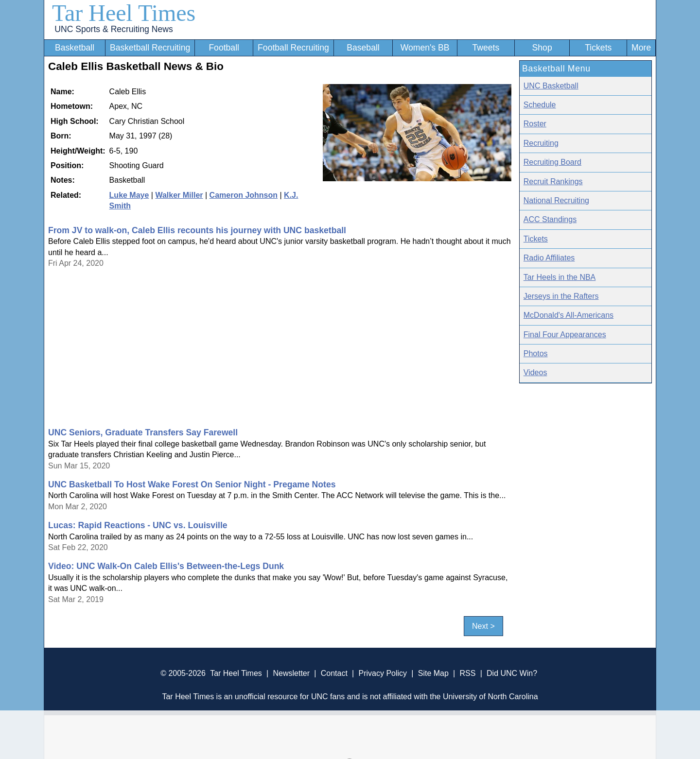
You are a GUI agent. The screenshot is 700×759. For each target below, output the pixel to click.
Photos (536, 354)
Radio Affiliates (549, 258)
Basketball (75, 48)
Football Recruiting (293, 48)
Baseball (363, 48)
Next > (483, 626)
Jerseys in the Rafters (561, 296)
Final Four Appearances (565, 335)
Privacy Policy (383, 673)
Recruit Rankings (553, 181)
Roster (535, 124)
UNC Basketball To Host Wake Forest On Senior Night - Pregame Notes (192, 484)
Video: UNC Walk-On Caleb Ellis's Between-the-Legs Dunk (166, 566)
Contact (334, 673)
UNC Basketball (551, 86)
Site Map (433, 673)
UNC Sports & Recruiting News (114, 29)
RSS (467, 673)
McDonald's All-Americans (569, 315)
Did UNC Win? (512, 673)
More (641, 48)
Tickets (598, 48)
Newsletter (291, 673)
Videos (535, 372)
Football (224, 48)
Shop (542, 48)
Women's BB (425, 48)
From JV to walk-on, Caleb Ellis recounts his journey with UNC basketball (197, 230)
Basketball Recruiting (150, 48)
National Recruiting (556, 200)
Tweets (486, 48)
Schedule (540, 105)
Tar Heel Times (124, 13)
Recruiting (541, 143)
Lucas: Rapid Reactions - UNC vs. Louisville (138, 525)
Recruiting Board (552, 162)
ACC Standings (550, 219)
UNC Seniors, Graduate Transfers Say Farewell (143, 432)
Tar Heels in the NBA (560, 277)
